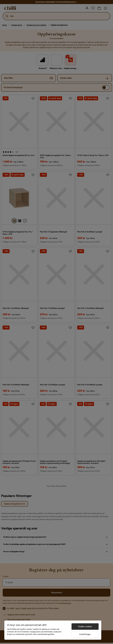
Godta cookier (85, 626)
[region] (53, 630)
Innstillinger (85, 634)
